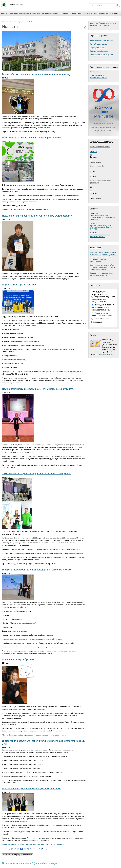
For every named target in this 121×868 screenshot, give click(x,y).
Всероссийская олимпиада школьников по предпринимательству (36, 74)
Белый (92, 171)
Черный (93, 177)
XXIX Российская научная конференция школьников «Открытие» (36, 474)
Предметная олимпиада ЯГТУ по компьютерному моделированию (37, 216)
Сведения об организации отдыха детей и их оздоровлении (103, 24)
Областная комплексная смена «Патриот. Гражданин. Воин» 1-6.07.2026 (101, 227)
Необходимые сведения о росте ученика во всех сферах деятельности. (103, 307)
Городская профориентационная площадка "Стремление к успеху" (37, 570)
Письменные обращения (100, 51)
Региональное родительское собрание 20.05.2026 (100, 236)
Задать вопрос (96, 72)
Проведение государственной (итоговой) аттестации (30, 863)
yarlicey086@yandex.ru (106, 355)
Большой (93, 157)
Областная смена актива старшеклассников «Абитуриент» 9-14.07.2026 (103, 217)
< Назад (8, 849)
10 (39, 849)
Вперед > (45, 849)
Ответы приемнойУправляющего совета (99, 77)
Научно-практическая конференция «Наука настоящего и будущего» (38, 389)
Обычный (94, 152)
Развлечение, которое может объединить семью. (102, 314)
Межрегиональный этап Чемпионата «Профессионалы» (32, 138)
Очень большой (96, 162)
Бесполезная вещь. (102, 319)
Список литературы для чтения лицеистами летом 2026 (102, 274)
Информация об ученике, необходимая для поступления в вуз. (103, 299)
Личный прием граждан (99, 44)
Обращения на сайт (98, 48)
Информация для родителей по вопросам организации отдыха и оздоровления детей (102, 267)
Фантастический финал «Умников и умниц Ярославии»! (31, 789)
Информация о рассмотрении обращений (102, 56)
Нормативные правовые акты (101, 40)
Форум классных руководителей (19, 285)
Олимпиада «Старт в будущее (18, 659)
